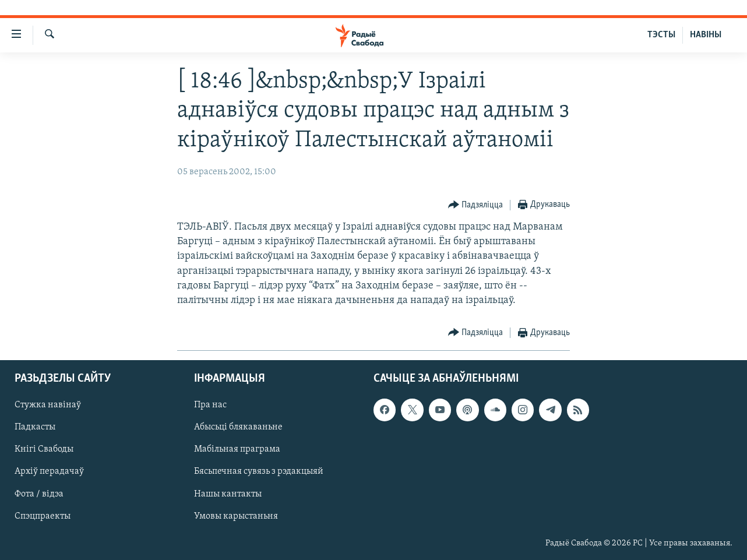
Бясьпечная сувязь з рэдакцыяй (259, 472)
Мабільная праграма (237, 450)
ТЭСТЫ (661, 35)
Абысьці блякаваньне (238, 428)
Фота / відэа (39, 494)
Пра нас (210, 406)
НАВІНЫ (706, 35)
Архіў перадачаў (49, 472)
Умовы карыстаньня (236, 516)
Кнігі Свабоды (44, 450)
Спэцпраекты (43, 516)
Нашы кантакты (228, 494)
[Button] (476, 205)
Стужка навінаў (48, 406)
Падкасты (35, 428)
